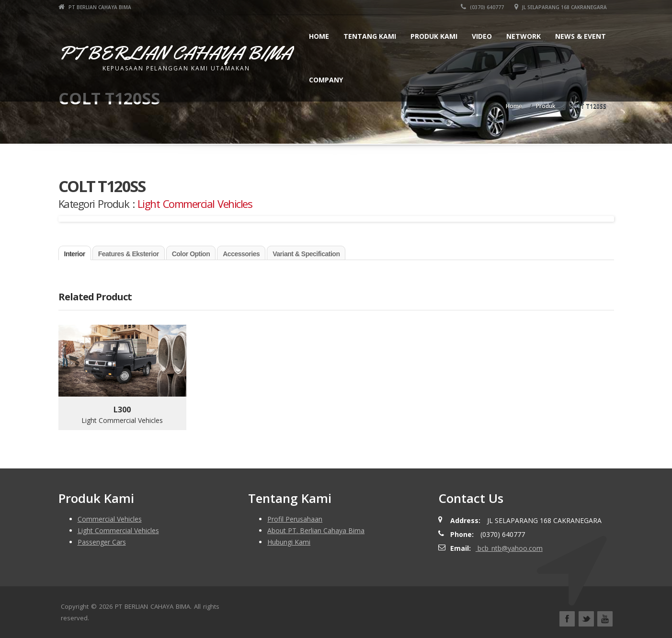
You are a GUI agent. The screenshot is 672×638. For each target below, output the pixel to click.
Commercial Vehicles (110, 519)
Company (326, 80)
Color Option (191, 254)
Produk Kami (434, 36)
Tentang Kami (370, 36)
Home (319, 36)
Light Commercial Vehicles (195, 204)
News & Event (581, 36)
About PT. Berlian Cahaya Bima (316, 530)
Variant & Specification (306, 254)
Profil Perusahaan (295, 519)
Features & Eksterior (129, 254)
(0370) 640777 (482, 7)
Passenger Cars (102, 542)
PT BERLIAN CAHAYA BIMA (95, 7)
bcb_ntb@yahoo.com (509, 548)
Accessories (241, 254)
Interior (75, 254)
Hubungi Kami (289, 542)
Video (482, 36)
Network (524, 36)
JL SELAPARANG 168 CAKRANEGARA (561, 7)
